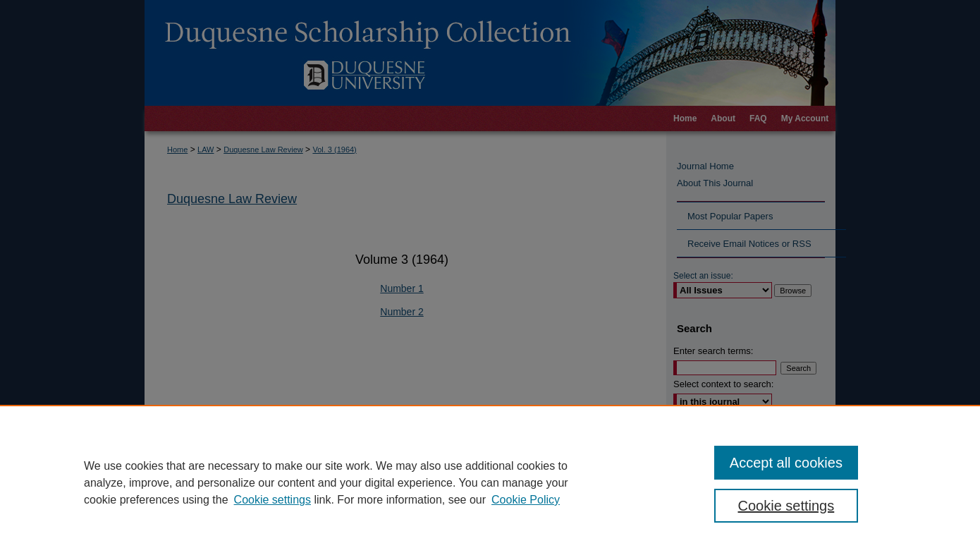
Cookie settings (272, 500)
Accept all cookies (786, 463)
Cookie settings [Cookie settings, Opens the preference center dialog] (786, 506)
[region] (490, 482)
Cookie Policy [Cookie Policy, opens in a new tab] (526, 500)
